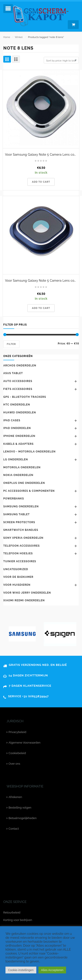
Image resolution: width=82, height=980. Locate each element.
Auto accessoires (18, 381)
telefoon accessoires (22, 546)
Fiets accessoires (18, 389)
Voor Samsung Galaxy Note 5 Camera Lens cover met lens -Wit (42, 155)
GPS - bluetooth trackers (25, 397)
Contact (14, 829)
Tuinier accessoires (20, 561)
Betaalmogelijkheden (23, 818)
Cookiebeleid (17, 753)
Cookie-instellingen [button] (21, 970)
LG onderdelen (16, 459)
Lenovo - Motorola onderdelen (29, 452)
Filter (11, 344)
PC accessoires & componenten (29, 491)
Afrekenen (15, 797)
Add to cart (41, 182)
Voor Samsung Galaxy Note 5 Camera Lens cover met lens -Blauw (42, 281)
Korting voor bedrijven (18, 920)
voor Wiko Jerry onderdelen (27, 593)
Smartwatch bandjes (21, 530)
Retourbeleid (12, 912)
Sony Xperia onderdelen (23, 538)
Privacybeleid (17, 732)
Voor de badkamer (18, 577)
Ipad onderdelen (17, 428)
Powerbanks (14, 499)
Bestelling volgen (20, 808)
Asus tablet (13, 373)
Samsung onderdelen (21, 506)
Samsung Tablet (17, 514)
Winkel (19, 37)
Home (7, 37)
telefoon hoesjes (18, 553)
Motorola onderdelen (22, 467)
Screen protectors (19, 522)
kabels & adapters (18, 444)
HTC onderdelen (17, 405)
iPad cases (12, 420)
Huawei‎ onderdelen (20, 413)
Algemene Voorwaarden (24, 743)
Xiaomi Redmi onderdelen (24, 600)
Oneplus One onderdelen (24, 483)
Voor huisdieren (17, 585)
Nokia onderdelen (18, 475)
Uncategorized (16, 569)
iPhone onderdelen (19, 436)
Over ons (14, 764)
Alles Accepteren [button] (52, 970)
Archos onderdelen (20, 366)
